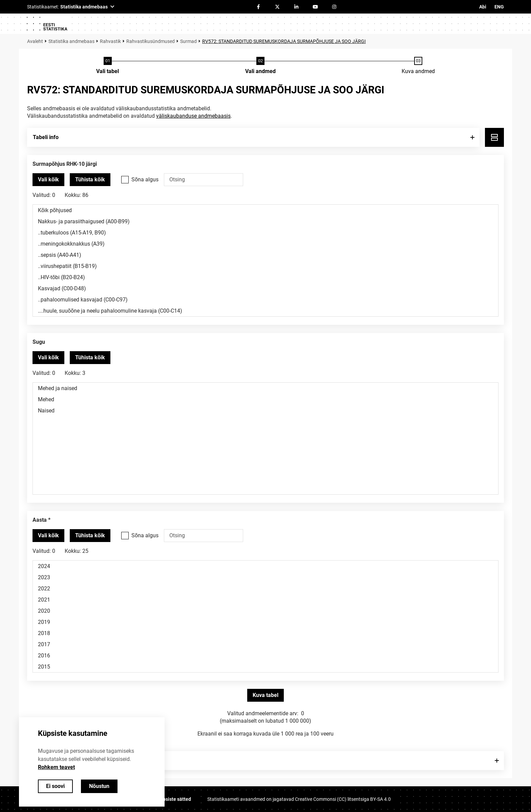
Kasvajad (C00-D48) (265, 288)
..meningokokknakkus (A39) (265, 244)
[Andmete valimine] (260, 66)
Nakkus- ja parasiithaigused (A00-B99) (265, 221)
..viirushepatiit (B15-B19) (265, 266)
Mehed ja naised (265, 388)
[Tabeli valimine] (108, 66)
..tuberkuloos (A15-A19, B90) (265, 233)
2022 (265, 589)
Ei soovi (55, 786)
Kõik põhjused (265, 210)
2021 (265, 600)
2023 (265, 577)
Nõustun (99, 786)
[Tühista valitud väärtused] (90, 180)
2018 (265, 633)
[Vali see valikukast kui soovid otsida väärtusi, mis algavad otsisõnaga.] (125, 180)
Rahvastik (110, 41)
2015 (265, 667)
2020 (265, 611)
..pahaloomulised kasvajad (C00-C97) (265, 300)
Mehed (265, 399)
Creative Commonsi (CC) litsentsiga (343, 799)
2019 (265, 622)
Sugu (39, 342)
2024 (265, 566)
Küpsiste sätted (174, 799)
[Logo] (47, 24)
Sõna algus (145, 179)
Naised (265, 411)
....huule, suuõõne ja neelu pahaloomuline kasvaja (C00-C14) (265, 311)
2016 (265, 656)
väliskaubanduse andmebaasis (193, 116)
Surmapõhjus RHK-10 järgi (65, 164)
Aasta (40, 520)
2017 (265, 644)
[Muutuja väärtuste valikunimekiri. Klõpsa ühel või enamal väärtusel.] (265, 261)
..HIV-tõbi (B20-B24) (265, 277)
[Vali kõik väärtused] (48, 180)
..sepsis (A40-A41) (265, 255)
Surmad (188, 41)
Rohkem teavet (56, 767)
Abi (483, 7)
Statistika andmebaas (71, 41)
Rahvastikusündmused (151, 41)
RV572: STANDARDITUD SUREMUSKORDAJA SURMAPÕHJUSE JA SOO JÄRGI (284, 41)
